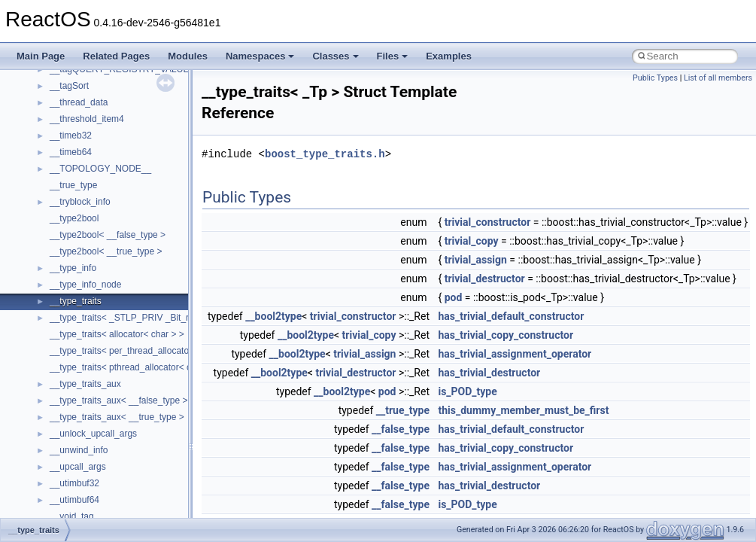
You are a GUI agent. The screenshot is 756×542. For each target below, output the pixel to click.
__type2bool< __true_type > (106, 251)
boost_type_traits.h (325, 154)
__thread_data (79, 102)
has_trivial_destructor (489, 373)
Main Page (41, 56)
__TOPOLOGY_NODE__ (100, 169)
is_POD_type (467, 391)
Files (393, 56)
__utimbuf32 (74, 483)
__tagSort (69, 86)
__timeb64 (71, 152)
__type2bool (74, 218)
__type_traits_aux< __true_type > (117, 417)
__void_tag (72, 516)
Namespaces (260, 56)
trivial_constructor (488, 222)
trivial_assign (476, 260)
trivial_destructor (485, 279)
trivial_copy (472, 241)
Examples (449, 56)
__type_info (73, 268)
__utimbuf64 (74, 500)
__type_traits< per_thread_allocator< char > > (141, 351)
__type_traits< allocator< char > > (117, 334)
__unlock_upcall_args (93, 434)
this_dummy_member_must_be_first (523, 410)
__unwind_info (79, 450)
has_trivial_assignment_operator (515, 354)
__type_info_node (85, 285)
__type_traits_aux (85, 384)
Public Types (655, 78)
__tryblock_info (80, 202)
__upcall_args (78, 467)
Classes (335, 56)
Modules (188, 56)
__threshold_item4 (87, 119)
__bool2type (273, 316)
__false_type (401, 429)
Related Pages (116, 56)
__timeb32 (71, 135)
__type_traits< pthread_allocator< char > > (135, 367)
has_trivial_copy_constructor (506, 335)
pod (454, 297)
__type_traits (76, 301)
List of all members (718, 78)
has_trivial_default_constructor (511, 316)
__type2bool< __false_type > (108, 235)
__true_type (73, 185)
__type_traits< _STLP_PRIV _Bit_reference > (141, 318)
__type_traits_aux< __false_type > (118, 400)
